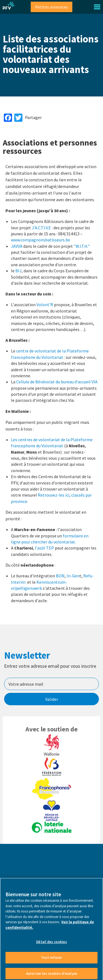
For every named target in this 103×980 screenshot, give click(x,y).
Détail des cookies (51, 946)
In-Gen (73, 576)
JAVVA (17, 246)
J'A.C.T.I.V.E (41, 228)
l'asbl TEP (44, 548)
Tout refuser (51, 962)
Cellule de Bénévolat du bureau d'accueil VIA (57, 382)
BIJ (18, 271)
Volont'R (45, 305)
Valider (52, 699)
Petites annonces (51, 7)
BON (60, 576)
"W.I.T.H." (82, 246)
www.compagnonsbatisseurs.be (41, 240)
